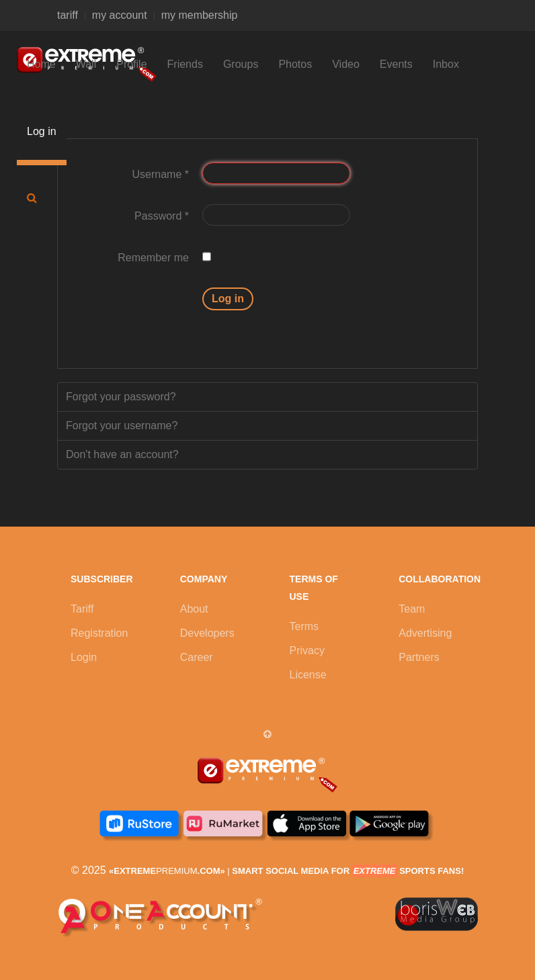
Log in (42, 131)
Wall (86, 64)
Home (41, 64)
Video (346, 64)
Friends (185, 64)
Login (84, 657)
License (308, 675)
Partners (419, 657)
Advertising (425, 633)
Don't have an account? (122, 454)
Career (197, 657)
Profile (131, 64)
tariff (68, 15)
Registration (99, 633)
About (194, 609)
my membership (200, 15)
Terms (304, 626)
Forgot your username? (122, 426)
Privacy (307, 651)
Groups (241, 64)
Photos (295, 64)
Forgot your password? (121, 397)
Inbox (446, 64)
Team (412, 609)
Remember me (153, 258)
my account (120, 15)
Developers (207, 633)
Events (396, 64)
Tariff (82, 609)
